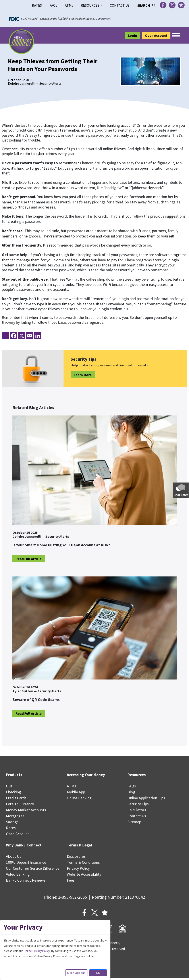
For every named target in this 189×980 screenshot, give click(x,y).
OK (98, 973)
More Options (76, 973)
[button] (181, 490)
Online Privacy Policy (37, 951)
